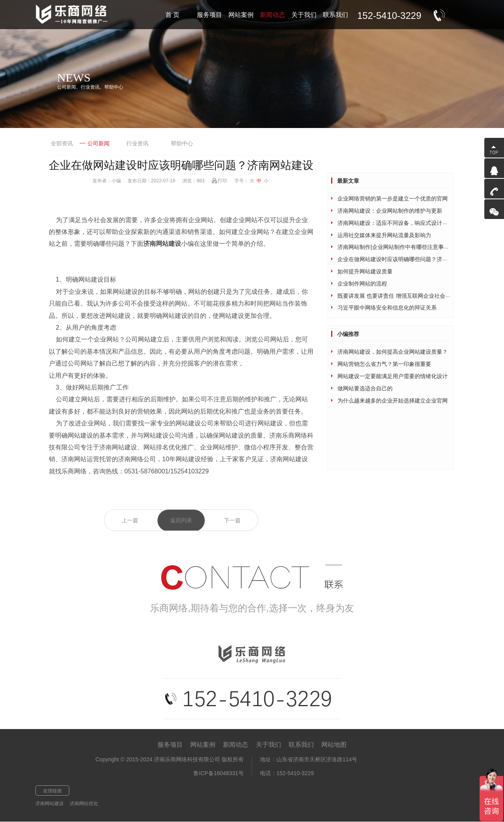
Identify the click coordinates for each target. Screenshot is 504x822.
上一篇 (130, 520)
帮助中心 (182, 143)
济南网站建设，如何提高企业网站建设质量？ (393, 352)
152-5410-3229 (389, 16)
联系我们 (301, 745)
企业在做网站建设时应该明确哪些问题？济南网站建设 (404, 259)
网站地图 (334, 745)
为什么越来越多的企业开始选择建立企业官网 (393, 401)
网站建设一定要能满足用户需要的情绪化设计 (393, 376)
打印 (222, 181)
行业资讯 (137, 143)
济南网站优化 (84, 803)
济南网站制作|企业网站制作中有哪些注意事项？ (396, 247)
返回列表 (181, 520)
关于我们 (269, 745)
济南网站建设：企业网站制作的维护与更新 (390, 211)
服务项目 (170, 745)
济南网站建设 (50, 803)
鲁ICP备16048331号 (219, 773)
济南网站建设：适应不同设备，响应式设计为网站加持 (404, 223)
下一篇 (232, 520)
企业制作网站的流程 (362, 284)
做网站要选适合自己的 (365, 388)
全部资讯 (62, 143)
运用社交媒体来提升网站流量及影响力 (384, 235)
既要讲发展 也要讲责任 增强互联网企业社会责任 (397, 296)
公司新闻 (94, 143)
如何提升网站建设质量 (365, 271)
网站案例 (203, 745)
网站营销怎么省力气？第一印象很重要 (384, 364)
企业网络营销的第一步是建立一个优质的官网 (393, 199)
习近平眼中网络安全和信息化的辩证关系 (387, 308)
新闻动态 (235, 745)
